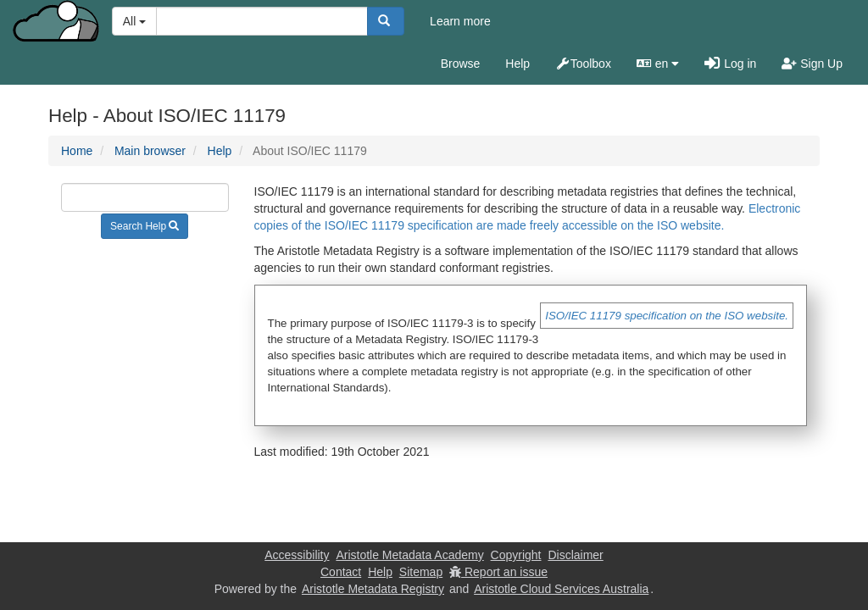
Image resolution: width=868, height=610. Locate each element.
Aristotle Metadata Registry (373, 589)
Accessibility (297, 555)
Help (517, 64)
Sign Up (812, 64)
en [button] (658, 64)
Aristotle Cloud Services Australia (561, 589)
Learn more (460, 21)
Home (77, 151)
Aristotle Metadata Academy (409, 555)
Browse (461, 64)
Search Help (145, 226)
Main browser (150, 151)
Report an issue (498, 572)
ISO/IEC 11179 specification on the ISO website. (667, 316)
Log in (730, 64)
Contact (341, 572)
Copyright (516, 555)
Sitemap (421, 572)
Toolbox (583, 64)
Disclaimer (575, 555)
